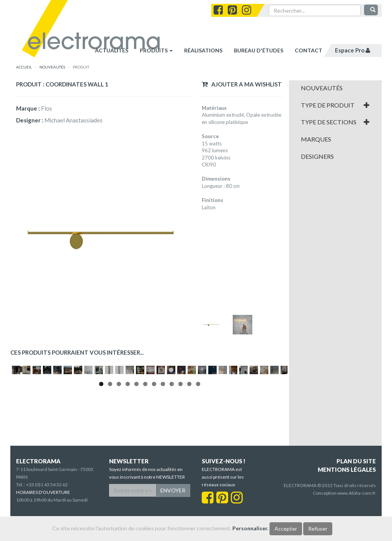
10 (180, 456)
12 (198, 456)
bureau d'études (259, 50)
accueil (24, 67)
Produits (156, 50)
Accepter (286, 529)
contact (309, 50)
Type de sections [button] (336, 122)
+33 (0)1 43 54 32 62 (47, 509)
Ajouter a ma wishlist (242, 84)
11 (189, 456)
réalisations (203, 50)
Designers (317, 156)
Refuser (318, 529)
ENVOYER (173, 515)
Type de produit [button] (336, 105)
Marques (316, 139)
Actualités (112, 50)
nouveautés (52, 67)
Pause (20, 440)
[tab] (336, 88)
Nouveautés (322, 88)
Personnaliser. (250, 528)
